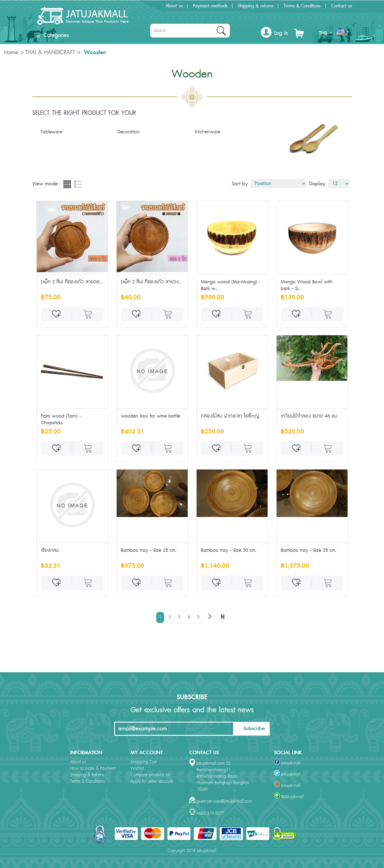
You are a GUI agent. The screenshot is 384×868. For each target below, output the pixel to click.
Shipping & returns (256, 6)
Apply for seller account (152, 781)
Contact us (342, 6)
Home (11, 53)
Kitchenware (207, 132)
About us (174, 6)
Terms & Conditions (302, 6)
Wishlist (137, 768)
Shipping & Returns (87, 775)
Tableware (51, 132)
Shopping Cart (144, 762)
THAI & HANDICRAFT (50, 53)
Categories (51, 35)
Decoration (129, 132)
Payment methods (210, 6)
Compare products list (150, 775)
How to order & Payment (93, 768)
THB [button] (326, 33)
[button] (274, 33)
